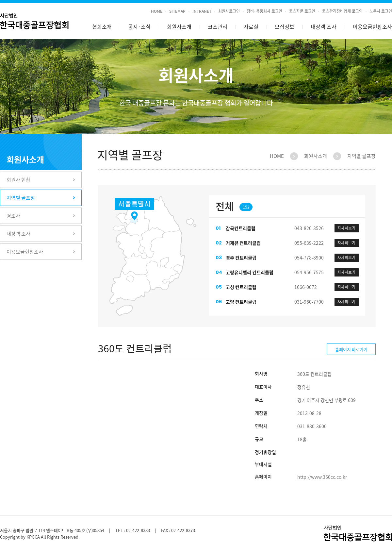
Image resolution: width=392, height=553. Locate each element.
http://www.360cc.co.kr (322, 477)
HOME (157, 11)
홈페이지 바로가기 (351, 349)
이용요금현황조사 (372, 26)
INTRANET (202, 11)
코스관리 (218, 26)
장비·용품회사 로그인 (264, 11)
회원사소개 (179, 26)
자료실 (251, 26)
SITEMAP (177, 11)
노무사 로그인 (381, 11)
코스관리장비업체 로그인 (342, 11)
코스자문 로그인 (302, 11)
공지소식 (139, 27)
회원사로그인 (229, 11)
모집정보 (285, 26)
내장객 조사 (324, 26)
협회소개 (102, 26)
